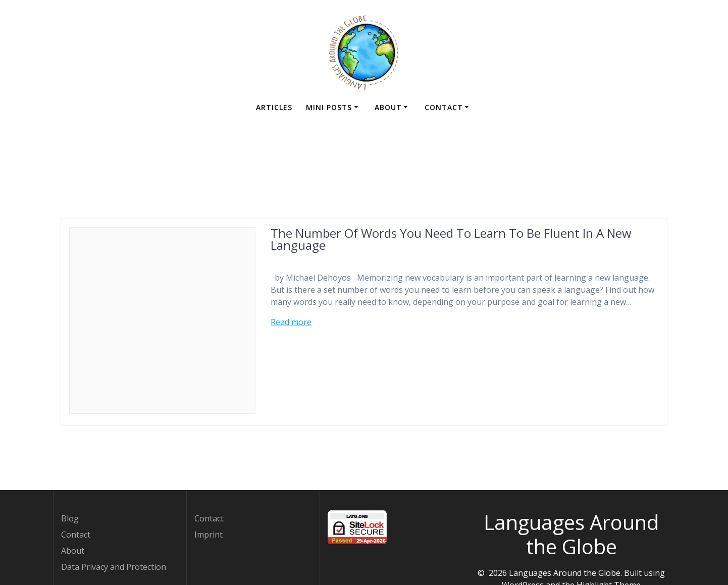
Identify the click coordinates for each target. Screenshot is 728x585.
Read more (291, 322)
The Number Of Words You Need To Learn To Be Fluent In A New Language (451, 239)
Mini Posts (329, 107)
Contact (444, 107)
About (388, 107)
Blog (70, 518)
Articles (274, 107)
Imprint (209, 535)
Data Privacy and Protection (114, 567)
